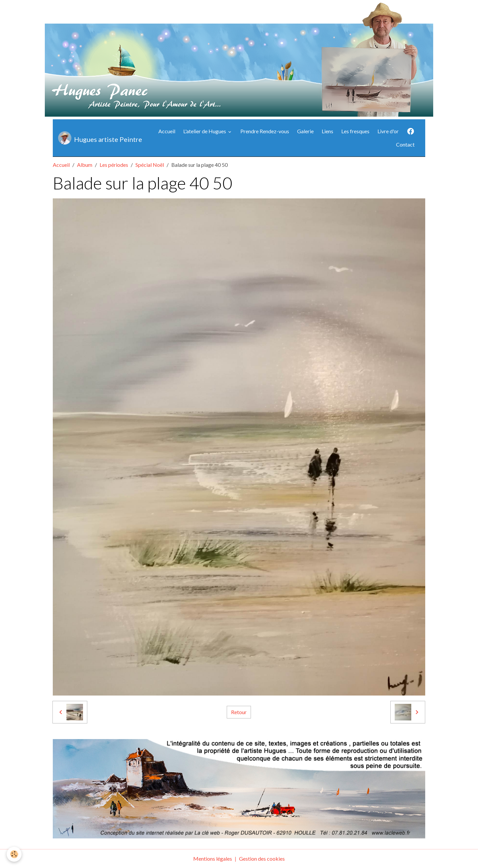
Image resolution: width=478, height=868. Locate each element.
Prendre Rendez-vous (265, 131)
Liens (327, 131)
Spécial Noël (150, 165)
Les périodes (114, 165)
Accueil (167, 131)
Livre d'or (388, 131)
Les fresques (355, 131)
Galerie (305, 131)
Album (85, 165)
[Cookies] (14, 854)
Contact (405, 144)
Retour (239, 712)
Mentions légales (213, 859)
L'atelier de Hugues (205, 131)
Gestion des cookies (262, 859)
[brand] (98, 138)
